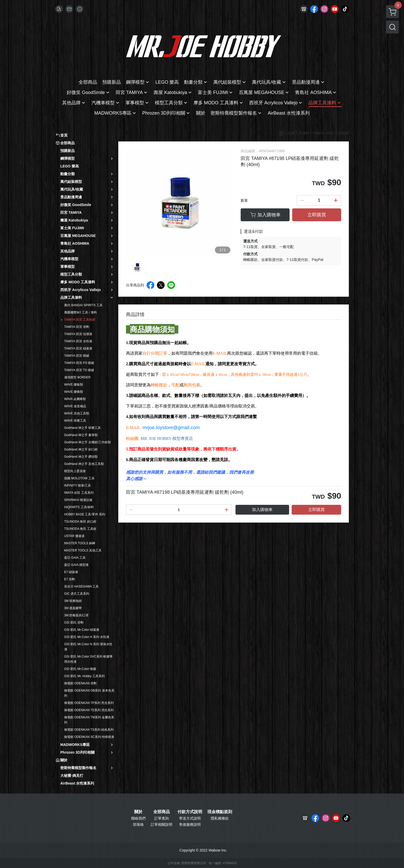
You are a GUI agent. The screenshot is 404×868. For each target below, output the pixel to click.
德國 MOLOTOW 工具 (79, 478)
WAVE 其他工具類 (77, 413)
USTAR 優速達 (74, 536)
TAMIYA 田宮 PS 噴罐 (79, 363)
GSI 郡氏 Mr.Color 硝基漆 (82, 630)
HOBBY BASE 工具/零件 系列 (85, 514)
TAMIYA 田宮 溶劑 (77, 327)
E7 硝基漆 (71, 572)
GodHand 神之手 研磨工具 (82, 428)
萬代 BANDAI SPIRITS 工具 (83, 305)
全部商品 (162, 812)
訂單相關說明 (162, 824)
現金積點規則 (220, 812)
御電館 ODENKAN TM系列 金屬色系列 (89, 720)
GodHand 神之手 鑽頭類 (81, 457)
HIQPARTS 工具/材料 (79, 507)
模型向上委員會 (75, 471)
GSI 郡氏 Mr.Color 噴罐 (80, 669)
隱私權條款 (220, 818)
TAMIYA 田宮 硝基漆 (78, 348)
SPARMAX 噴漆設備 (78, 500)
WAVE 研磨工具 (75, 421)
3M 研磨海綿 (73, 601)
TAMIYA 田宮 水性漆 (78, 341)
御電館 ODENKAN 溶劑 (80, 683)
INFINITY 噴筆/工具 (78, 486)
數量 (244, 200)
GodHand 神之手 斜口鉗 (81, 449)
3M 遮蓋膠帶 (73, 608)
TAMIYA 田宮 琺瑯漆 (78, 334)
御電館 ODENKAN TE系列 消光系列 (89, 710)
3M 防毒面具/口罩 (76, 615)
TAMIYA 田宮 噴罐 (77, 356)
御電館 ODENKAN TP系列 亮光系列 (89, 703)
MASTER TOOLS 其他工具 (83, 550)
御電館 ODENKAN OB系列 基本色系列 (89, 693)
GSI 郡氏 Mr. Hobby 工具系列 (84, 676)
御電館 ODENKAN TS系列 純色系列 (89, 730)
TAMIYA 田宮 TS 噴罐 (79, 370)
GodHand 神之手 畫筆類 (81, 435)
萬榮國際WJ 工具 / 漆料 (81, 312)
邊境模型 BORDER (77, 377)
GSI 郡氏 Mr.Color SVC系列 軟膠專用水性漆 (88, 659)
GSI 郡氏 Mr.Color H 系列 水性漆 (87, 637)
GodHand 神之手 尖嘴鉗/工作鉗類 (87, 442)
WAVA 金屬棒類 (75, 399)
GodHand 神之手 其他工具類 (84, 464)
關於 (138, 812)
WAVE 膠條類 (74, 392)
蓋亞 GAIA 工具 (75, 558)
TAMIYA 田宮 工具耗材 (80, 320)
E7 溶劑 (70, 579)
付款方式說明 (190, 812)
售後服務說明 (190, 824)
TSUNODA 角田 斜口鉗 (80, 522)
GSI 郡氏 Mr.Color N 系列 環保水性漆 (88, 647)
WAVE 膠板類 (74, 385)
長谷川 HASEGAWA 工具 (81, 586)
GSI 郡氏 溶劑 (74, 623)
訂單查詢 (162, 818)
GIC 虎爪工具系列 (77, 594)
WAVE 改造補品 (75, 406)
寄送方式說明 (190, 818)
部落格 (138, 824)
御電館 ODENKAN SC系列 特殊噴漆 (89, 737)
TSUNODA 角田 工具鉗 (80, 529)
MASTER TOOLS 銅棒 (80, 543)
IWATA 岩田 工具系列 (79, 493)
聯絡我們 (138, 818)
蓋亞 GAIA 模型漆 (76, 565)
